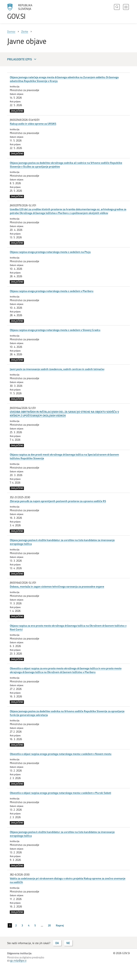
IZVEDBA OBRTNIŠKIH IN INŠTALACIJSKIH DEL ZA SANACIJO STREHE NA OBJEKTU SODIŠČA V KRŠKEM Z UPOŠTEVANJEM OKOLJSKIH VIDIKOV (64, 414)
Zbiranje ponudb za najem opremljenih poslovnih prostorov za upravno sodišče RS (58, 501)
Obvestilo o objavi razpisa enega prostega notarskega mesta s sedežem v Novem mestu (61, 754)
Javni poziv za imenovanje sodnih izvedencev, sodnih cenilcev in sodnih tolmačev (57, 369)
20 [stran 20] (49, 925)
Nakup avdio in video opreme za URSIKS (33, 124)
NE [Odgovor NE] (68, 943)
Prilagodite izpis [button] (22, 59)
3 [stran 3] (22, 925)
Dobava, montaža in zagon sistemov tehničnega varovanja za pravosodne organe (57, 586)
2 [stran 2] (16, 925)
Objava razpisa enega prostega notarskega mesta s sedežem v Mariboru (52, 291)
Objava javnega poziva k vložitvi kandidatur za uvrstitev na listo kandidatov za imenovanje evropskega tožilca (62, 542)
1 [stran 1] (10, 925)
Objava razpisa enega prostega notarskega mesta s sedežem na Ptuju (50, 252)
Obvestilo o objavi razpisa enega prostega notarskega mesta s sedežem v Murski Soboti (60, 793)
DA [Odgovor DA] (57, 943)
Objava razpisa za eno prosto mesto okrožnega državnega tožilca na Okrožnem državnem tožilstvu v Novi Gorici (68, 627)
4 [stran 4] (29, 925)
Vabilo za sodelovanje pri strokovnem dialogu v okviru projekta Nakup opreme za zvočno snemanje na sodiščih (68, 880)
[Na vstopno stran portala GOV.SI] (25, 12)
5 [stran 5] (35, 925)
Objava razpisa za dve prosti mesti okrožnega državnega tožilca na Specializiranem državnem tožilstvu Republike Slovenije (64, 456)
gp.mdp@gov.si (18, 961)
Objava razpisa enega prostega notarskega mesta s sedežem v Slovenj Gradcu (55, 330)
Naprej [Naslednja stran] (60, 925)
